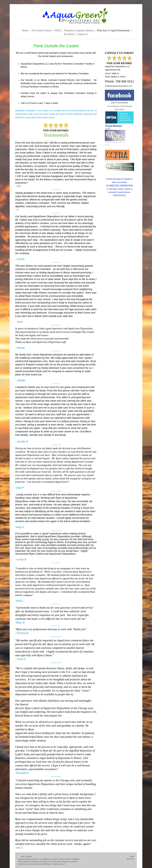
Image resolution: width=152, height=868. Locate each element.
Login (132, 856)
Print (21, 856)
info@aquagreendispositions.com (118, 86)
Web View (130, 859)
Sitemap (29, 856)
